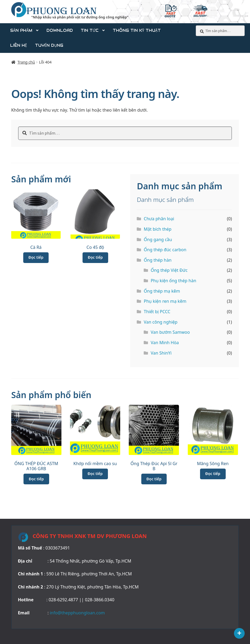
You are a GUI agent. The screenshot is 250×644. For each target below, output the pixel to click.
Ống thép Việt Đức (169, 270)
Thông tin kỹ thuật (137, 30)
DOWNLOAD (60, 30)
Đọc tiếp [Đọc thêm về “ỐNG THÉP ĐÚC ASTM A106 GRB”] (36, 479)
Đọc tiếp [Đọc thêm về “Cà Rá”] (36, 257)
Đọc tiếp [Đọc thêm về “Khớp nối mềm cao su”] (95, 474)
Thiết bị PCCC (157, 312)
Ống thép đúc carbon (165, 250)
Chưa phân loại (159, 219)
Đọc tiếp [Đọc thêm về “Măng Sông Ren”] (213, 474)
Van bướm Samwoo (170, 332)
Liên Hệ (19, 45)
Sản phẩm (21, 30)
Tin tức (90, 30)
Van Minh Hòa (165, 343)
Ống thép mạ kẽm (162, 291)
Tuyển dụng (49, 45)
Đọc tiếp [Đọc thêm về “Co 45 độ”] (95, 257)
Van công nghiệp (161, 322)
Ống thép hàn (158, 260)
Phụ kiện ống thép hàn (173, 281)
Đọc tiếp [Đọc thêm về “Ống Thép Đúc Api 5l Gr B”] (154, 479)
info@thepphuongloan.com (77, 613)
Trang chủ (26, 62)
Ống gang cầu (158, 239)
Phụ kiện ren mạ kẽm (165, 301)
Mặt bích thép (158, 229)
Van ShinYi (161, 353)
